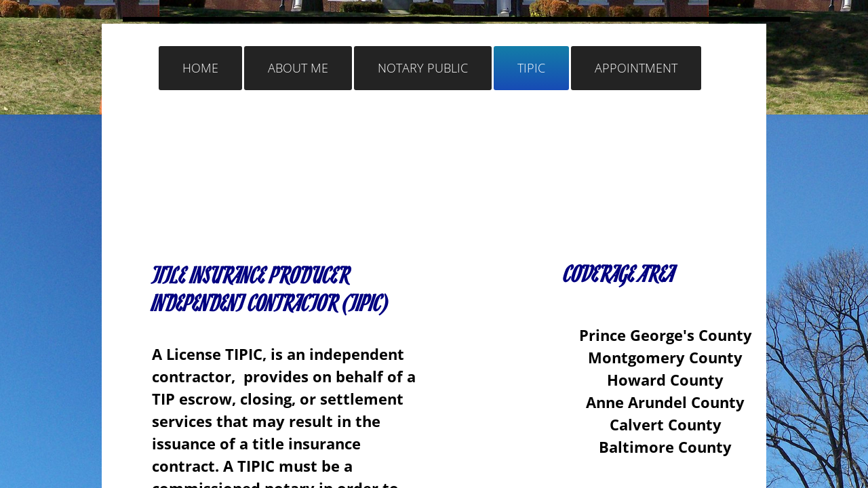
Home (200, 68)
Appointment (636, 68)
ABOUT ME (298, 68)
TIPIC (531, 68)
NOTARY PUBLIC (423, 68)
